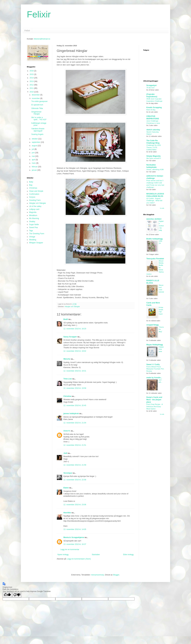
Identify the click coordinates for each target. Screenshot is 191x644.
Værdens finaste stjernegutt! (38, 130)
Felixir (39, 14)
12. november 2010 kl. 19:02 (75, 351)
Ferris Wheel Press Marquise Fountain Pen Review (155, 369)
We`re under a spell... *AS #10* (39, 119)
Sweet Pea (33, 227)
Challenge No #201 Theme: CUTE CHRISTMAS (154, 147)
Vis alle (162, 208)
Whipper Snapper (36, 243)
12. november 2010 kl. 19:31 (75, 371)
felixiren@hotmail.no (42, 39)
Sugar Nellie (34, 225)
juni (33, 153)
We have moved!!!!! (154, 158)
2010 (32, 92)
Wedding (33, 240)
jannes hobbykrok (71, 414)
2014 (32, 78)
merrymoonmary (97, 575)
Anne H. (67, 431)
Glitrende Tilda (37, 108)
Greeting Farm (35, 200)
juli (33, 149)
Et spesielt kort (37, 105)
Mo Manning (34, 218)
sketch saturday (153, 130)
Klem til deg (151, 110)
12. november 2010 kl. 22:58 (75, 480)
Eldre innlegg (128, 555)
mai (33, 156)
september (36, 142)
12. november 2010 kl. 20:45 (75, 405)
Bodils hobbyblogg (155, 239)
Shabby (32, 222)
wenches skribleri (154, 219)
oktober (35, 139)
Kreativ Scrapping (154, 107)
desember (36, 95)
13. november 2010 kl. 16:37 (75, 544)
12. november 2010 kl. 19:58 (75, 388)
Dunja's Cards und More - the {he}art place (154, 400)
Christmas (33, 188)
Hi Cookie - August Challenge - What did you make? (154, 201)
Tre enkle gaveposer (39, 101)
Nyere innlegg (63, 555)
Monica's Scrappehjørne (74, 537)
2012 (32, 85)
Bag (31, 185)
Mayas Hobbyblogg (155, 345)
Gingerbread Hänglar (36, 113)
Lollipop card (34, 209)
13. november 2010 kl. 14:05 (75, 529)
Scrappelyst (151, 85)
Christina (67, 396)
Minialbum (33, 215)
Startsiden (96, 555)
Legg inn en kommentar (70, 549)
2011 (32, 88)
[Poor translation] (17, 595)
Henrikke (67, 513)
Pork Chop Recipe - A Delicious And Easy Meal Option (155, 407)
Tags (31, 231)
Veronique (68, 473)
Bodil (66, 319)
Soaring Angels (37, 134)
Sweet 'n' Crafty (153, 364)
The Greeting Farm (37, 234)
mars (34, 163)
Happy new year (161, 349)
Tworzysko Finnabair (155, 259)
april (34, 160)
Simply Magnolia (153, 156)
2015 (32, 74)
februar (35, 167)
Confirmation (34, 194)
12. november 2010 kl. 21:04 (75, 423)
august (35, 146)
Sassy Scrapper (70, 337)
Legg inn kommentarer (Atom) (79, 559)
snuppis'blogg (153, 325)
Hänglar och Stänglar (72, 306)
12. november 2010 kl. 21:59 (75, 465)
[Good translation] (7, 595)
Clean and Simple (36, 191)
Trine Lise (68, 379)
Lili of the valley (35, 206)
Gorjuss (32, 197)
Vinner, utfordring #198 (155, 169)
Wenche (67, 359)
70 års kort (150, 88)
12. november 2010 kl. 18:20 (75, 329)
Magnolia (33, 212)
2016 (32, 71)
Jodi (65, 453)
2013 (32, 81)
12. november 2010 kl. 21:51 (75, 445)
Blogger (116, 575)
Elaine (66, 488)
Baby (31, 182)
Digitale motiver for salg (161, 226)
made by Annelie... (154, 378)
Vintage (32, 237)
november (36, 98)
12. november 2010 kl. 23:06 (75, 505)
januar (35, 170)
